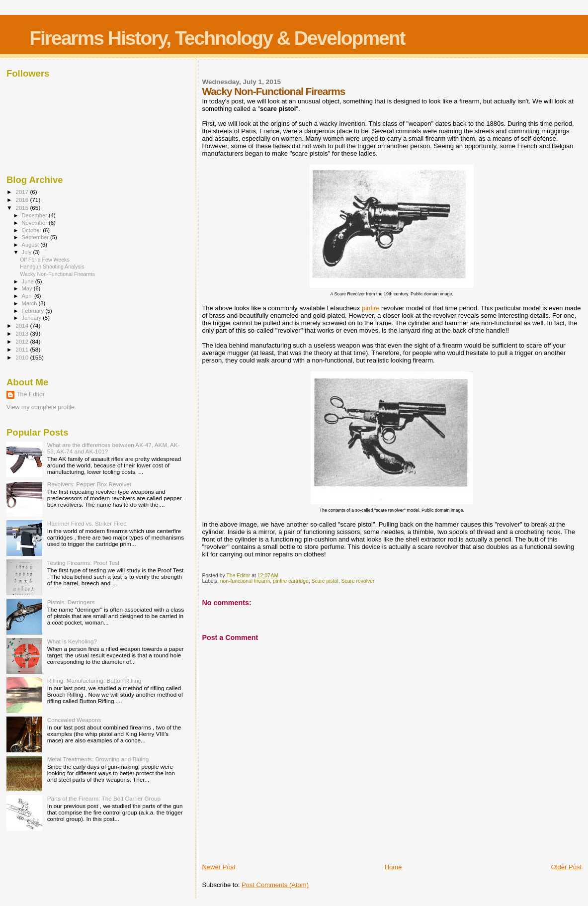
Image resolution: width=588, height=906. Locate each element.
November (35, 223)
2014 (23, 325)
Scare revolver (358, 581)
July (28, 252)
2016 (23, 200)
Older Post (566, 867)
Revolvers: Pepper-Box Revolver (89, 484)
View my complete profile (41, 407)
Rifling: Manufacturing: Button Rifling (94, 680)
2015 (23, 208)
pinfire (371, 308)
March (30, 303)
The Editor (31, 394)
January (33, 318)
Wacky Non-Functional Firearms (57, 274)
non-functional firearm (245, 581)
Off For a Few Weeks (45, 260)
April (28, 296)
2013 (23, 333)
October (33, 230)
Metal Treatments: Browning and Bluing (98, 759)
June (29, 281)
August (31, 245)
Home (393, 867)
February (34, 311)
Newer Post (218, 867)
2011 (23, 349)
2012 (23, 341)
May (28, 288)
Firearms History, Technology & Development (217, 38)
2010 (23, 357)
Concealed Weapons (74, 720)
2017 (23, 192)
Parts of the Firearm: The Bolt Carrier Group (104, 798)
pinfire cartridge (291, 581)
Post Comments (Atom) (275, 885)
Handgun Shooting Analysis (52, 267)
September (36, 237)
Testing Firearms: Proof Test (84, 563)
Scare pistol (325, 581)
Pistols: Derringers (71, 602)
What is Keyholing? (72, 641)
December (35, 215)
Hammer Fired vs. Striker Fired (87, 523)
